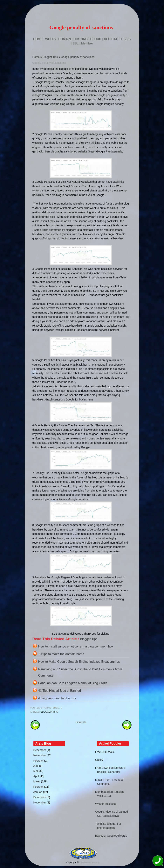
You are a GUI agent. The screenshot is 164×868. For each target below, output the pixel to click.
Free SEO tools (105, 752)
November (40, 755)
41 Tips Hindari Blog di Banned (60, 691)
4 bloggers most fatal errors (57, 698)
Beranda (81, 722)
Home (36, 57)
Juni (36, 766)
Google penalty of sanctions (78, 57)
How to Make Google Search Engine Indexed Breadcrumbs (79, 662)
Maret (37, 781)
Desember (40, 750)
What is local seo (106, 804)
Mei (36, 771)
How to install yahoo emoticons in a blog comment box (76, 646)
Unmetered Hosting (89, 863)
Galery (99, 760)
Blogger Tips (50, 57)
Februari (38, 761)
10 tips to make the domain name (61, 654)
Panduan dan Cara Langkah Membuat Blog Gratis (73, 683)
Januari (38, 792)
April (36, 776)
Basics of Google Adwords (111, 836)
